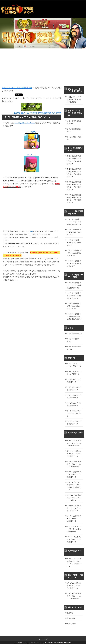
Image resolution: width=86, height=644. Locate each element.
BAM (31, 231)
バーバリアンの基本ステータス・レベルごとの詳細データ (74, 443)
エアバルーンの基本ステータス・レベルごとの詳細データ (74, 498)
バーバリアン (20, 123)
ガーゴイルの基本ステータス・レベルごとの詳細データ (74, 586)
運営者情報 (71, 618)
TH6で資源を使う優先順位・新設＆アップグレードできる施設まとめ (74, 173)
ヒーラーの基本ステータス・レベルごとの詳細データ (74, 518)
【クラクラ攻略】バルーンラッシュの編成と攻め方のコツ (74, 285)
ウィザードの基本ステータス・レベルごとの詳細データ (74, 508)
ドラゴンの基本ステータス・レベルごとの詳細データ (74, 529)
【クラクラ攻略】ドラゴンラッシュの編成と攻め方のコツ (74, 296)
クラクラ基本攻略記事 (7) (74, 130)
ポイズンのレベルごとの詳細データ (74, 404)
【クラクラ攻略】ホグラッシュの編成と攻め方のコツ (74, 306)
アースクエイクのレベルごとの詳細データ (74, 413)
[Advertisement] (43, 69)
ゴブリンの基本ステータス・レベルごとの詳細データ (74, 474)
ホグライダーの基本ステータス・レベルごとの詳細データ (74, 596)
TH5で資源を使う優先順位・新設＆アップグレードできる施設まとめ (74, 160)
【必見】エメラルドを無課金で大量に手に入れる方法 (74, 99)
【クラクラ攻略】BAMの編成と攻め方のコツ (74, 243)
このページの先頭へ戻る (76, 635)
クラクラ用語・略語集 (74, 138)
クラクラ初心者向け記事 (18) (74, 122)
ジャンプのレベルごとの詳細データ (74, 389)
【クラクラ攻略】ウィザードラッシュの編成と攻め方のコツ (74, 316)
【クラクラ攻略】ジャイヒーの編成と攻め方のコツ (74, 263)
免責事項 (70, 613)
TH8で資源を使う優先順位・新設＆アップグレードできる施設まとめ (74, 199)
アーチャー (31, 123)
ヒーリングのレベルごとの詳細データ (74, 373)
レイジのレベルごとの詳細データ (74, 381)
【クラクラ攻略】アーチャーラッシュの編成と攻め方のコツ (74, 222)
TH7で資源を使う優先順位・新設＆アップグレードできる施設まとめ (74, 186)
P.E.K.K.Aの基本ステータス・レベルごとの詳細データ (74, 539)
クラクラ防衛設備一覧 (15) (74, 348)
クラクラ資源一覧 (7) (74, 333)
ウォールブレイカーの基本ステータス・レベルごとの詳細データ (74, 486)
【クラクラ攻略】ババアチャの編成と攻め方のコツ (74, 253)
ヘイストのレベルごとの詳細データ (74, 423)
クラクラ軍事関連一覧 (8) (74, 340)
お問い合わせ (72, 624)
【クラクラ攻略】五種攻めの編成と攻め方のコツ (74, 232)
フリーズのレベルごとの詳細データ (74, 396)
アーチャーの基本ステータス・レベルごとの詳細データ (74, 454)
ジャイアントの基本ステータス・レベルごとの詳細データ (74, 464)
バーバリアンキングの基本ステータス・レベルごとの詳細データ (74, 562)
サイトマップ (43, 639)
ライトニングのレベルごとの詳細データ (74, 365)
